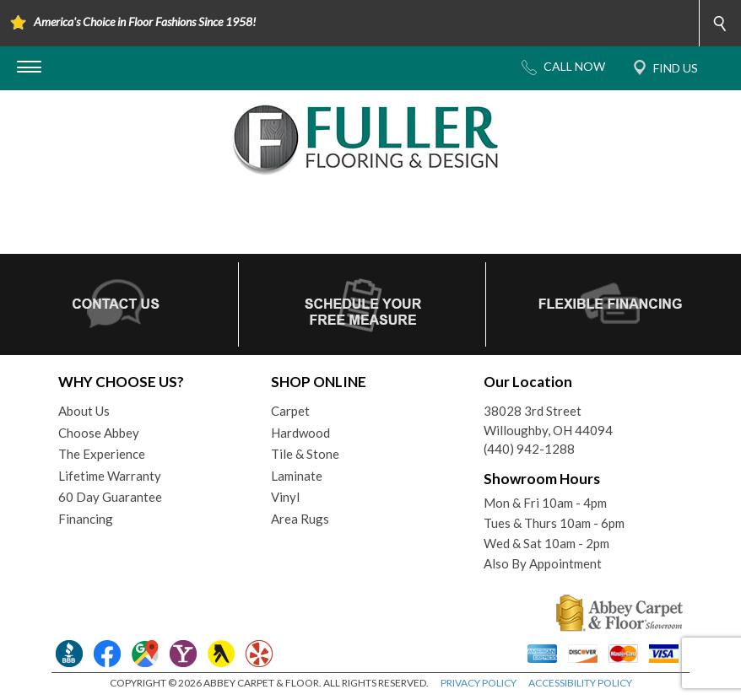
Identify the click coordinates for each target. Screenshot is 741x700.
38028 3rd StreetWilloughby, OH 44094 (548, 420)
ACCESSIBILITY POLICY (580, 683)
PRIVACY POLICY (479, 683)
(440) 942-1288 (529, 449)
